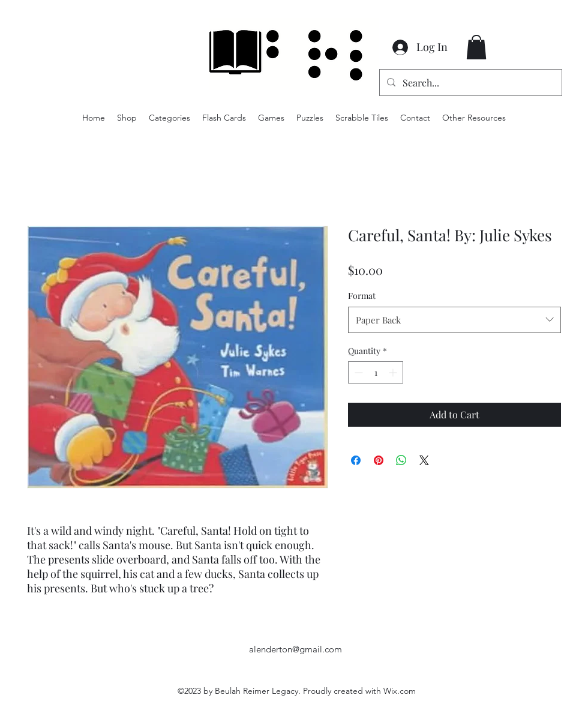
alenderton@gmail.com (295, 649)
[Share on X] (424, 460)
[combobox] (454, 320)
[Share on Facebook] (356, 460)
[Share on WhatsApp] (401, 460)
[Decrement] (357, 372)
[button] (476, 47)
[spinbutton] (376, 372)
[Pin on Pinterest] (379, 460)
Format (362, 296)
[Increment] (394, 372)
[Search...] (469, 83)
